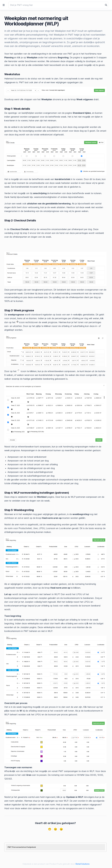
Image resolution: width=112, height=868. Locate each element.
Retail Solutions (83, 864)
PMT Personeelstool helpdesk (22, 847)
